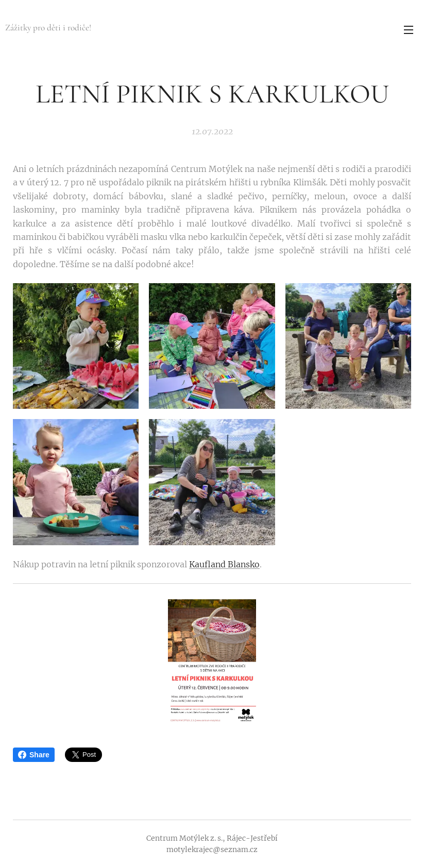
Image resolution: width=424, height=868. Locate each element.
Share (34, 755)
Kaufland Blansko (224, 564)
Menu (409, 30)
